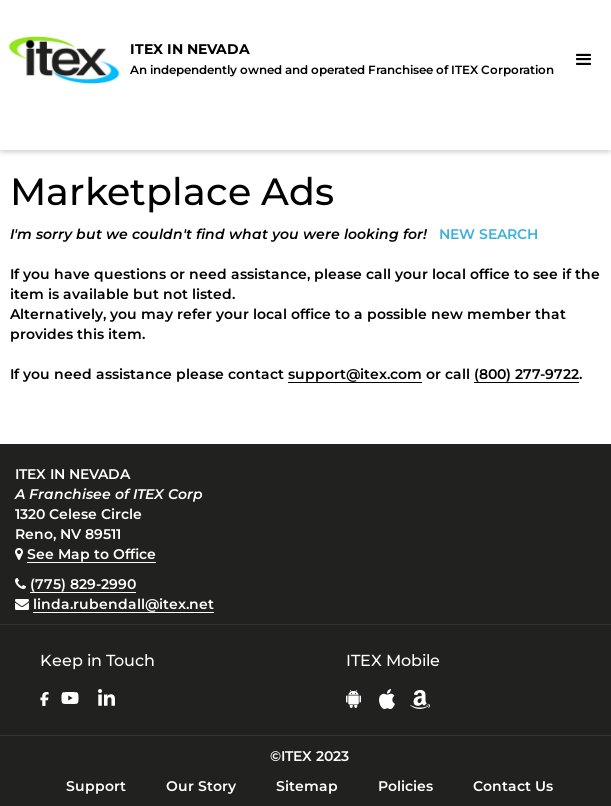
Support (96, 786)
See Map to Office (91, 554)
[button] (584, 60)
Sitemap (307, 786)
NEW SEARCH (488, 234)
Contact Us (513, 786)
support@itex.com (355, 374)
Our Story (201, 786)
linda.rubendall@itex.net (123, 604)
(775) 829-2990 (83, 584)
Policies (405, 786)
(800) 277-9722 (526, 374)
